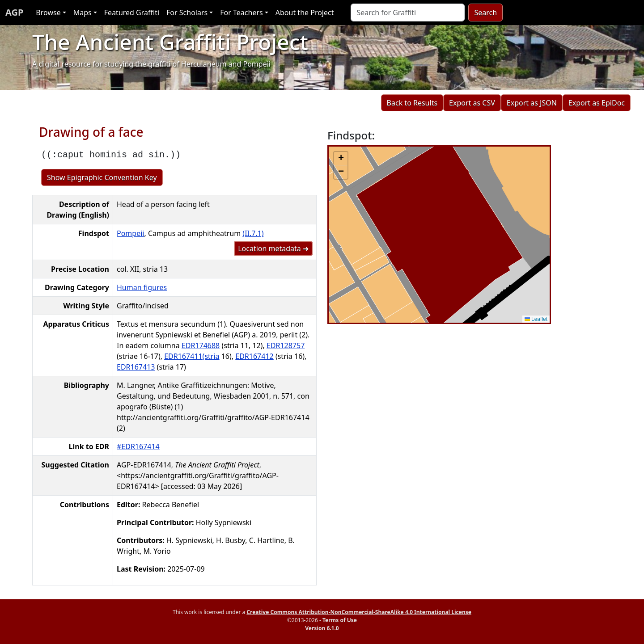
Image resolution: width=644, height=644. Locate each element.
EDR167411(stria (192, 356)
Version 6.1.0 (322, 628)
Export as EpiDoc (597, 103)
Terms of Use (340, 620)
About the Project (305, 13)
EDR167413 (136, 367)
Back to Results (412, 103)
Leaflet (536, 319)
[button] (341, 159)
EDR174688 (201, 345)
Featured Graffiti (132, 13)
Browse (48, 13)
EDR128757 (286, 345)
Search (485, 13)
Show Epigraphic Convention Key (102, 177)
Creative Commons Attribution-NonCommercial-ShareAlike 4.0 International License (359, 612)
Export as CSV (472, 103)
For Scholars (187, 13)
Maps (83, 13)
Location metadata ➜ (273, 248)
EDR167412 (254, 356)
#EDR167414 (138, 446)
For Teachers (241, 13)
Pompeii (130, 233)
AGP (14, 12)
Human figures (142, 287)
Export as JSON (532, 103)
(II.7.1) (253, 233)
